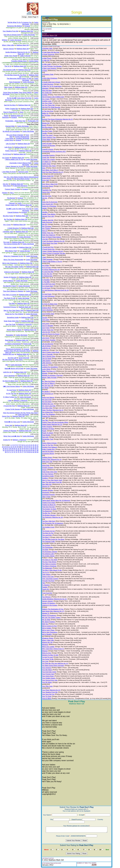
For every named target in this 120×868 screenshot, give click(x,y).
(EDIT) (47, 18)
